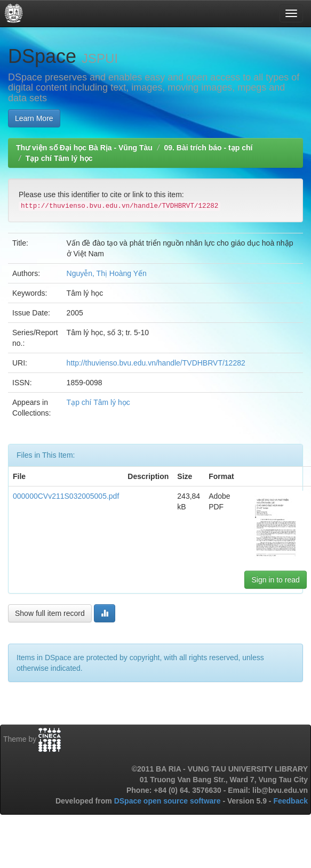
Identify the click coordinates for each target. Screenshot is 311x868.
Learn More (34, 118)
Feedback (290, 801)
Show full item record (50, 613)
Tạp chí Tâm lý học (59, 158)
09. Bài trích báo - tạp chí (208, 148)
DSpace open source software (169, 801)
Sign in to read (275, 580)
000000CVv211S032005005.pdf (66, 496)
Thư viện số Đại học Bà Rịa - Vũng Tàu (84, 148)
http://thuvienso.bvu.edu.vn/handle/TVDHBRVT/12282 (156, 363)
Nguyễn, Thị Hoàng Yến (107, 273)
